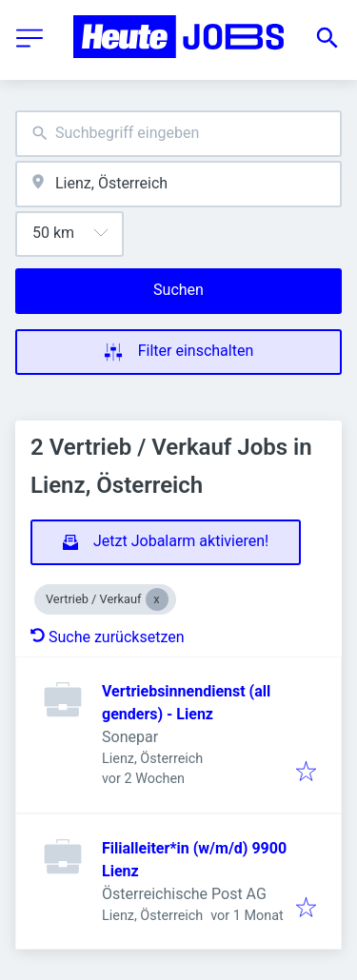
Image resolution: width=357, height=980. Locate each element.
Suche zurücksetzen (108, 637)
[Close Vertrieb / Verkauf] (157, 599)
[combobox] (178, 134)
